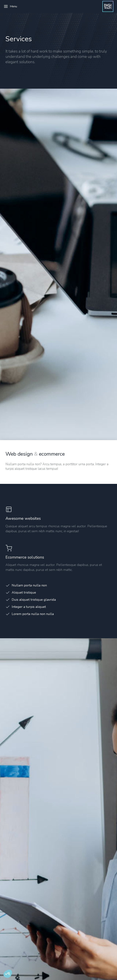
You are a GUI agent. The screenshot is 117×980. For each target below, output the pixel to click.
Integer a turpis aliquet (29, 607)
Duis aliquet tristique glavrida (34, 600)
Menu (10, 6)
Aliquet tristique (24, 592)
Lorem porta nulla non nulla (33, 614)
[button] (8, 974)
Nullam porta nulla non (29, 585)
